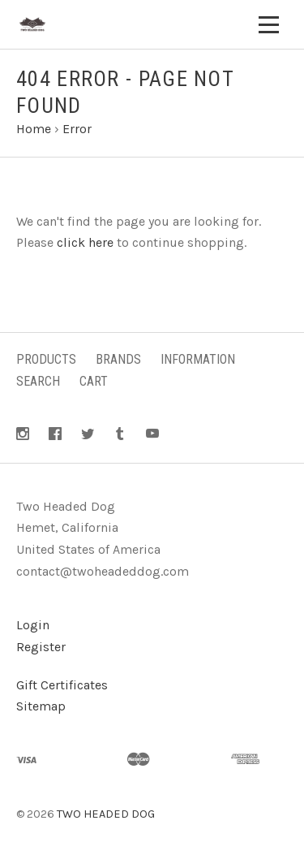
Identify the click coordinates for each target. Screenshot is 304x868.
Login (33, 625)
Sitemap (41, 706)
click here (85, 242)
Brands (118, 359)
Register (41, 647)
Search (38, 381)
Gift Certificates (62, 685)
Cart (94, 381)
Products (46, 359)
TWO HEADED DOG (106, 814)
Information (198, 359)
